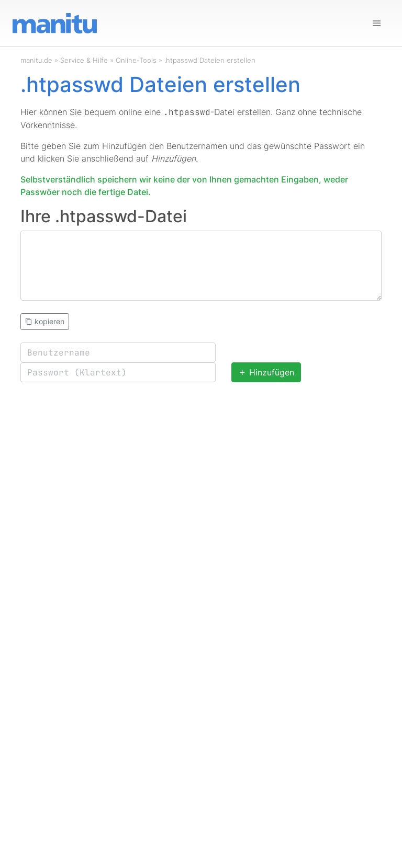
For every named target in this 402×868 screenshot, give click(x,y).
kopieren (45, 321)
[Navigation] (377, 24)
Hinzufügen (266, 372)
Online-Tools (136, 60)
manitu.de (36, 60)
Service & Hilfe (84, 60)
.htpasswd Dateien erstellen (210, 60)
